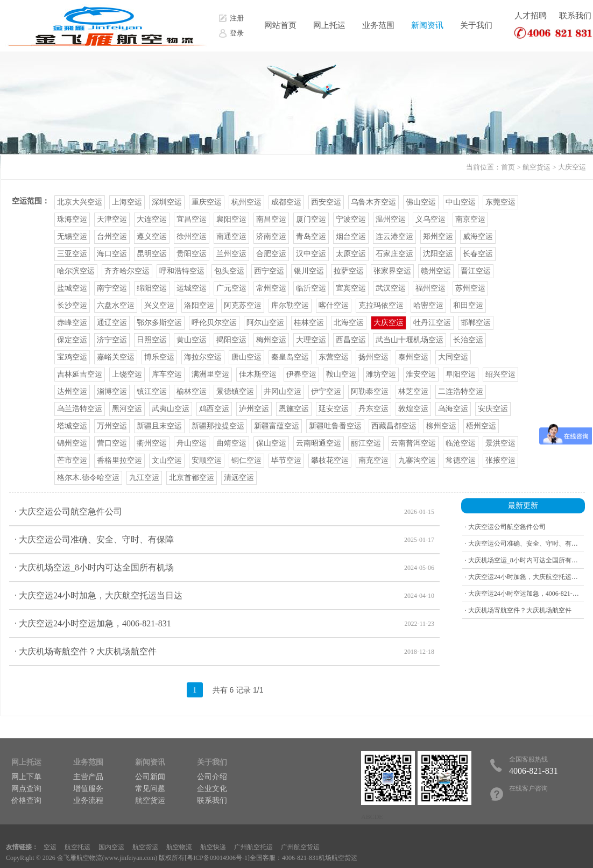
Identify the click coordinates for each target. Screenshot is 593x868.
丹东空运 (373, 409)
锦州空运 (72, 443)
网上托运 (329, 25)
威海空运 (478, 237)
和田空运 (468, 305)
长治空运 (468, 340)
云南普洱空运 (413, 443)
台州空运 (112, 237)
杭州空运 (246, 202)
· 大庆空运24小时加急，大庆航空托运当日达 (224, 596)
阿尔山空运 (265, 323)
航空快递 (213, 847)
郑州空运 (438, 237)
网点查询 (26, 789)
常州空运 (271, 288)
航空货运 (536, 167)
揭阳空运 (231, 340)
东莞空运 (500, 202)
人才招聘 (531, 16)
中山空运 (461, 202)
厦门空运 (311, 219)
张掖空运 (500, 460)
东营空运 (334, 357)
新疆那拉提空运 (218, 426)
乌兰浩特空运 (80, 409)
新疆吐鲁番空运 (335, 426)
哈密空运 (428, 305)
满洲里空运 (210, 374)
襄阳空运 (231, 219)
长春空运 (478, 254)
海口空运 (112, 254)
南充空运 (373, 460)
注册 (237, 18)
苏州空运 (470, 288)
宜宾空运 (351, 288)
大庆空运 (572, 167)
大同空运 (453, 357)
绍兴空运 (500, 374)
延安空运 (334, 409)
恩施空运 (294, 409)
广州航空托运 (253, 847)
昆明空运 (152, 254)
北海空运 (349, 323)
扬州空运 (373, 357)
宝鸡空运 (72, 357)
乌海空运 (453, 409)
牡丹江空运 (432, 323)
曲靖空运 (231, 443)
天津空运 (112, 219)
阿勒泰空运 (370, 391)
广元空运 (231, 288)
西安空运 (326, 202)
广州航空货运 (300, 847)
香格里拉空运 (119, 460)
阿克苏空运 (243, 305)
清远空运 (239, 478)
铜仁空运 (246, 460)
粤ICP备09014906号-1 (217, 858)
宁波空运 (351, 219)
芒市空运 (72, 460)
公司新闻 (150, 777)
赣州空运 (436, 271)
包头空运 (229, 271)
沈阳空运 (438, 254)
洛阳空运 (199, 305)
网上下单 (26, 777)
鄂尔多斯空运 (159, 323)
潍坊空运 (381, 374)
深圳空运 (167, 202)
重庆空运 (207, 202)
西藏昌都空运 (394, 426)
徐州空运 (192, 237)
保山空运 (271, 443)
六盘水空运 (116, 305)
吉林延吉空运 (80, 374)
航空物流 (179, 847)
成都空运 (286, 202)
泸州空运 (254, 409)
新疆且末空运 (159, 426)
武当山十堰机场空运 (410, 340)
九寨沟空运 (417, 460)
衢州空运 (152, 443)
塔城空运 (72, 426)
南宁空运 (112, 288)
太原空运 (351, 254)
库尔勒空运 (290, 305)
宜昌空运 (192, 219)
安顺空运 (207, 460)
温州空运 (391, 219)
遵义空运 (152, 237)
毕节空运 (286, 460)
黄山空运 (192, 340)
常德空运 (461, 460)
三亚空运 (72, 254)
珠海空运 (72, 219)
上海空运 (127, 202)
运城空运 (192, 288)
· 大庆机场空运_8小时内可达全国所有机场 (224, 568)
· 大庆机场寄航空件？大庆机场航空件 (224, 652)
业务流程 (88, 800)
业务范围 (378, 25)
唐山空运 (246, 357)
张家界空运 (392, 271)
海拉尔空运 (203, 357)
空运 (50, 847)
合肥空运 (271, 254)
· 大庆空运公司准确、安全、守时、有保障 (224, 540)
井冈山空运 (283, 391)
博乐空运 (159, 357)
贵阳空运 (192, 254)
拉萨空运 (349, 271)
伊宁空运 (326, 391)
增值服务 (88, 789)
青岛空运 (311, 237)
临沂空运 (311, 288)
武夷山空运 (171, 409)
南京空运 (470, 219)
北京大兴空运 (80, 202)
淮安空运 (421, 374)
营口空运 (112, 443)
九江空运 (144, 478)
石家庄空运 (394, 254)
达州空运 (72, 391)
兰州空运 (231, 254)
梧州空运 (481, 426)
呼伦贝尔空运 (214, 323)
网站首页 (280, 25)
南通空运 (231, 237)
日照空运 (152, 340)
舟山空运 (192, 443)
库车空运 (167, 374)
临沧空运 (461, 443)
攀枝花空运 (330, 460)
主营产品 (88, 777)
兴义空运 (159, 305)
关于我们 (476, 25)
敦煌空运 (413, 409)
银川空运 (309, 271)
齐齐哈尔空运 (127, 271)
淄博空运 (112, 391)
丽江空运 (366, 443)
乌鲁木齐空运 (373, 202)
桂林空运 (309, 323)
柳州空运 (441, 426)
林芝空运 (413, 391)
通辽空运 (112, 323)
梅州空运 (271, 340)
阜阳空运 (461, 374)
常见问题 (150, 789)
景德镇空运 (235, 391)
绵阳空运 (152, 288)
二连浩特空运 (461, 391)
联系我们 (575, 16)
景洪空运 (500, 443)
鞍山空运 (341, 374)
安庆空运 (493, 409)
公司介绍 (212, 777)
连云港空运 (394, 237)
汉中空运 (311, 254)
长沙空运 (72, 305)
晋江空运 (476, 271)
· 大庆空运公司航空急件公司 (224, 512)
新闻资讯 (427, 25)
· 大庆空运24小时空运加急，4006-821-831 (224, 624)
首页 (508, 167)
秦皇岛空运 (290, 357)
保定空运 (72, 340)
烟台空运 (351, 237)
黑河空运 (127, 409)
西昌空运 (351, 340)
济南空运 (271, 237)
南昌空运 (271, 219)
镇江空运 (152, 391)
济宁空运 (112, 340)
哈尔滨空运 (76, 271)
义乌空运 (430, 219)
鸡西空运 (214, 409)
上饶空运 (127, 374)
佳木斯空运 (258, 374)
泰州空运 (413, 357)
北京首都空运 (192, 478)
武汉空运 (391, 288)
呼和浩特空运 (182, 271)
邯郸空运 (476, 323)
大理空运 (311, 340)
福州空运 (430, 288)
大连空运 (152, 219)
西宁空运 (269, 271)
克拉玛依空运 (381, 305)
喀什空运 (334, 305)
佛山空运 (421, 202)
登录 (237, 33)
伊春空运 (301, 374)
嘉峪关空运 (116, 357)
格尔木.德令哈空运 (88, 478)
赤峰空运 (72, 323)
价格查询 (26, 800)
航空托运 (77, 847)
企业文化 (212, 789)
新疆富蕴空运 (277, 426)
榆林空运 (192, 391)
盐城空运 (72, 288)
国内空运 (111, 847)
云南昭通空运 (319, 443)
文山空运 (167, 460)
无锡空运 (72, 237)
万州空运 (112, 426)
